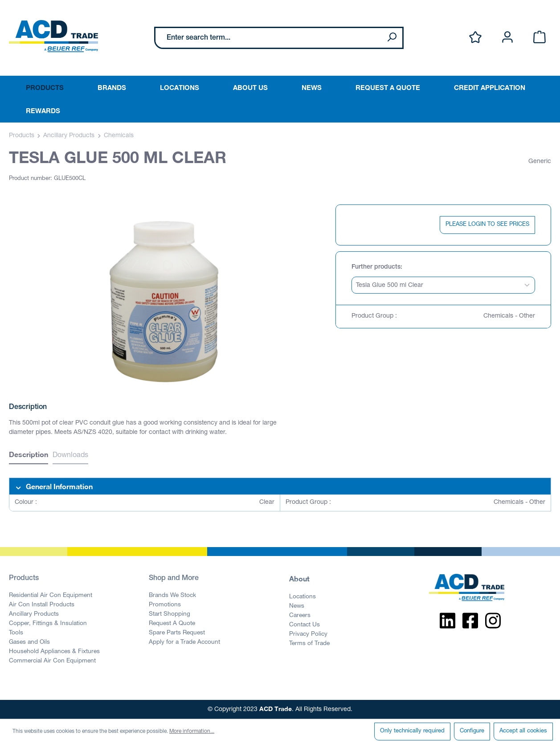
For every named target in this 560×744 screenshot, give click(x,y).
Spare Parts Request (177, 633)
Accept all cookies (523, 731)
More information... (192, 732)
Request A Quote (172, 624)
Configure (472, 731)
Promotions (165, 605)
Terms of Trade (309, 644)
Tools (16, 633)
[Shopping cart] (540, 38)
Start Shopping (170, 614)
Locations (302, 597)
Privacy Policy (308, 634)
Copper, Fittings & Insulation (48, 624)
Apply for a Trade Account (184, 642)
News (297, 606)
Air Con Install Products (42, 605)
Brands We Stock (172, 596)
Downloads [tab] (70, 456)
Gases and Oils (29, 642)
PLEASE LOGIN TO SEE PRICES (487, 225)
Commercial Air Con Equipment (52, 661)
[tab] (29, 456)
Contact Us (305, 625)
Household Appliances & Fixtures (54, 652)
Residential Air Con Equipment (51, 596)
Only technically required (412, 731)
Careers (300, 616)
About (299, 578)
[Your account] (507, 38)
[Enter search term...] (268, 38)
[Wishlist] (475, 38)
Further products (376, 267)
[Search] (392, 38)
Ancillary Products (34, 614)
